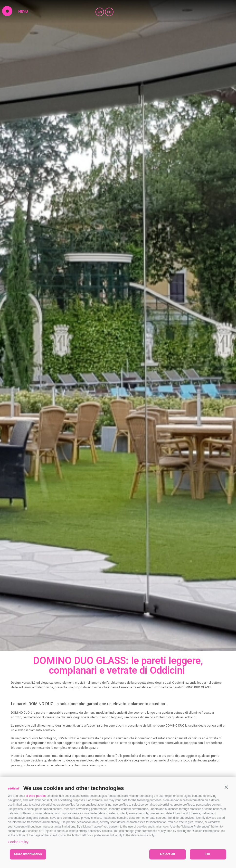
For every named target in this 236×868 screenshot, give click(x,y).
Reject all (167, 854)
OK (208, 854)
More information (28, 854)
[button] (226, 787)
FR (109, 12)
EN (100, 12)
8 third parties (36, 796)
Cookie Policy (18, 842)
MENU (23, 12)
